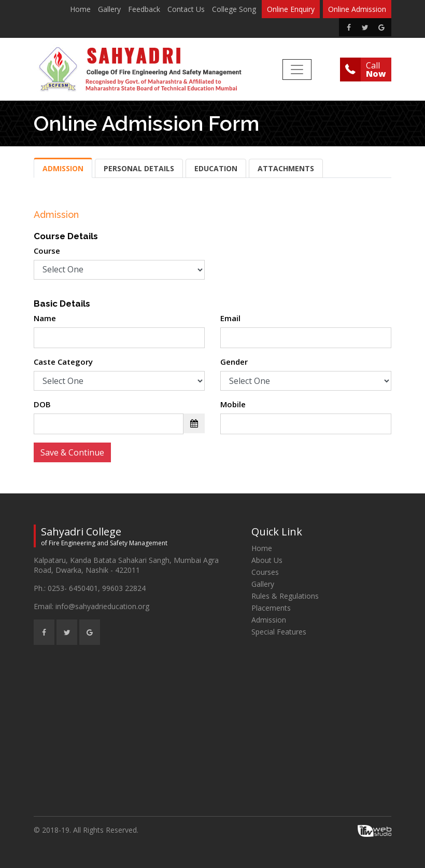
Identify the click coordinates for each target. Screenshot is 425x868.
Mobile (233, 404)
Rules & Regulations (285, 596)
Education (216, 168)
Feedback (144, 9)
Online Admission (357, 9)
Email (230, 318)
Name (45, 318)
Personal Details (139, 168)
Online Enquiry (291, 9)
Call (376, 70)
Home (80, 9)
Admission (63, 168)
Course (47, 251)
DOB (42, 404)
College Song (234, 9)
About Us (267, 560)
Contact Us (186, 9)
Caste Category (63, 362)
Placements (271, 608)
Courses (265, 572)
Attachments (286, 168)
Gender (234, 362)
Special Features (279, 632)
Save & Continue (72, 452)
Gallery (109, 9)
